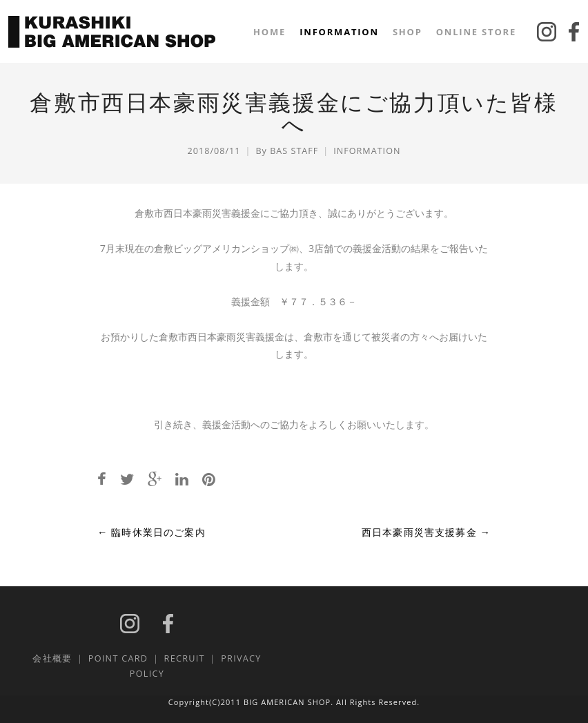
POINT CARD (118, 658)
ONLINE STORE (476, 32)
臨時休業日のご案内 (151, 532)
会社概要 (52, 658)
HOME (269, 32)
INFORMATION (339, 32)
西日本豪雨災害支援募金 (426, 532)
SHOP (408, 32)
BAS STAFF (294, 151)
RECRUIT (185, 658)
